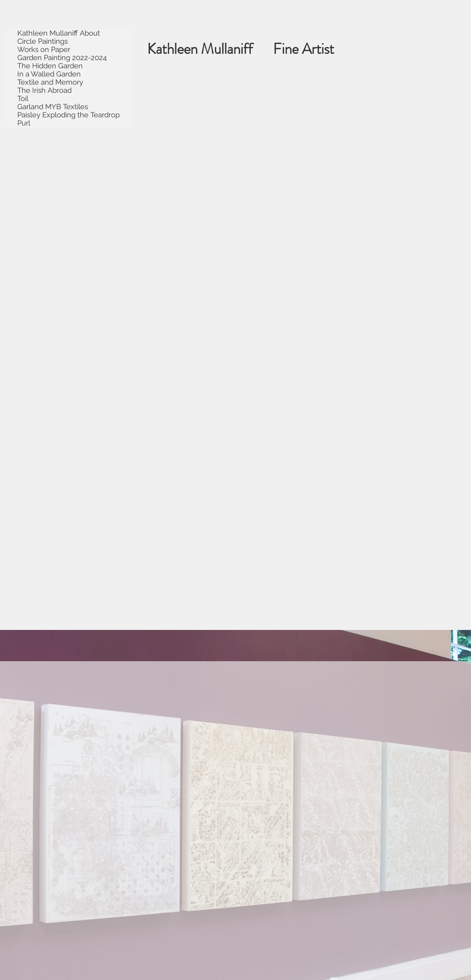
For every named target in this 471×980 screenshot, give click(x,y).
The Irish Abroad (44, 91)
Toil (23, 99)
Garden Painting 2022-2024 (62, 58)
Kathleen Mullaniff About (59, 33)
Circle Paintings (43, 42)
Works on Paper (44, 50)
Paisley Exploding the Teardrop (68, 115)
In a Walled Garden (49, 74)
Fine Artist (312, 49)
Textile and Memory (50, 82)
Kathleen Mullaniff (210, 49)
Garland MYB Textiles (53, 107)
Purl (24, 123)
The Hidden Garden (50, 66)
